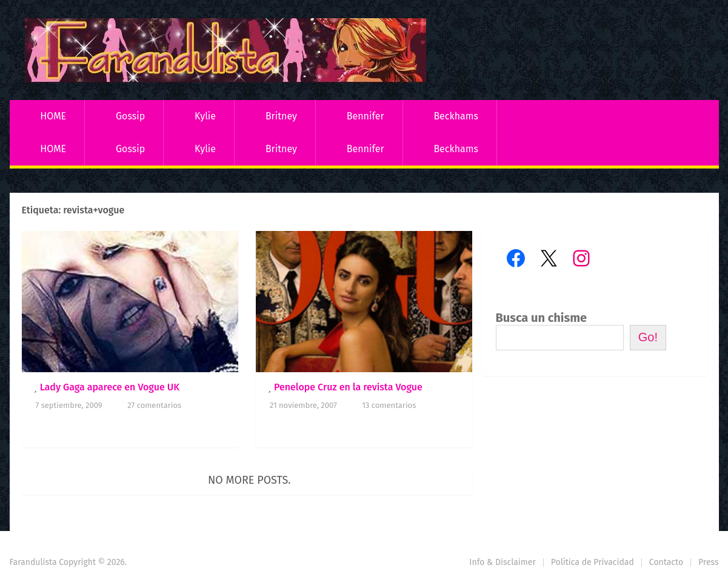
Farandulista (33, 562)
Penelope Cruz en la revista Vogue (348, 387)
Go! (648, 337)
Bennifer (366, 116)
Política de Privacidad (593, 562)
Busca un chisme (542, 318)
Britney (281, 116)
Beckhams (456, 116)
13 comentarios (389, 405)
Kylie (205, 116)
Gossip (130, 116)
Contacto (666, 562)
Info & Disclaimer (503, 562)
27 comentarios (154, 405)
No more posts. (249, 480)
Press (708, 562)
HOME (53, 116)
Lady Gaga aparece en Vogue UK (110, 387)
